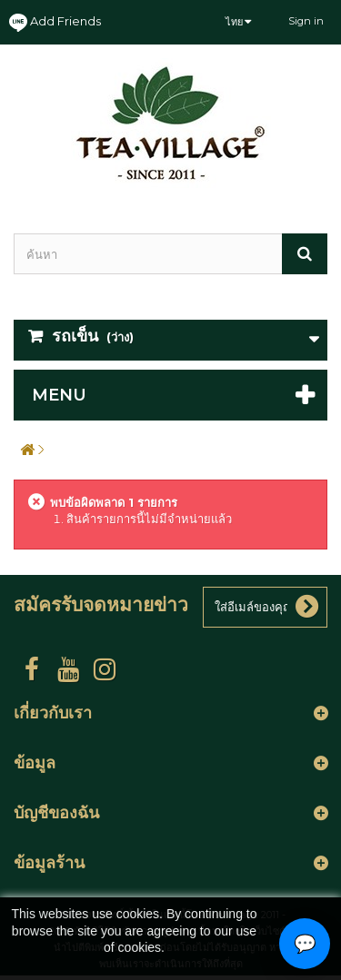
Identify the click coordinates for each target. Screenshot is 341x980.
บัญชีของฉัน (56, 813)
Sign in (306, 21)
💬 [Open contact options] (305, 944)
